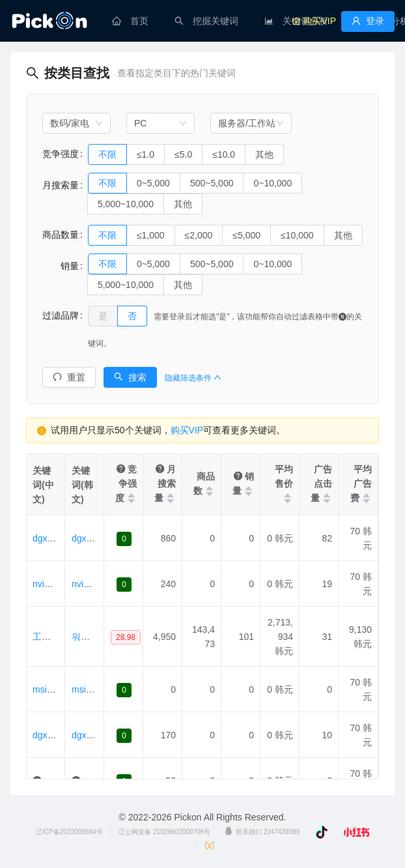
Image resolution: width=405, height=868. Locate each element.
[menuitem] (130, 21)
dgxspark (51, 538)
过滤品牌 (61, 315)
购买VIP (187, 430)
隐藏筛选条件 (193, 378)
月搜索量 (61, 185)
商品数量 (61, 235)
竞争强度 (61, 154)
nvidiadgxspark (63, 584)
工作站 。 (52, 637)
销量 (61, 266)
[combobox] (77, 123)
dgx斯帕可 (54, 735)
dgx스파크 (93, 735)
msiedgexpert (60, 689)
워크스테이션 (99, 637)
